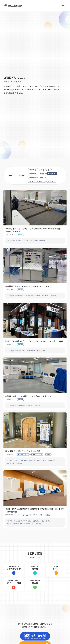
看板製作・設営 (37, 177)
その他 (53, 181)
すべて (34, 170)
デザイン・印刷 (37, 174)
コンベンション (37, 181)
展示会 (53, 174)
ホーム (6, 81)
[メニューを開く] (63, 6)
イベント (46, 170)
